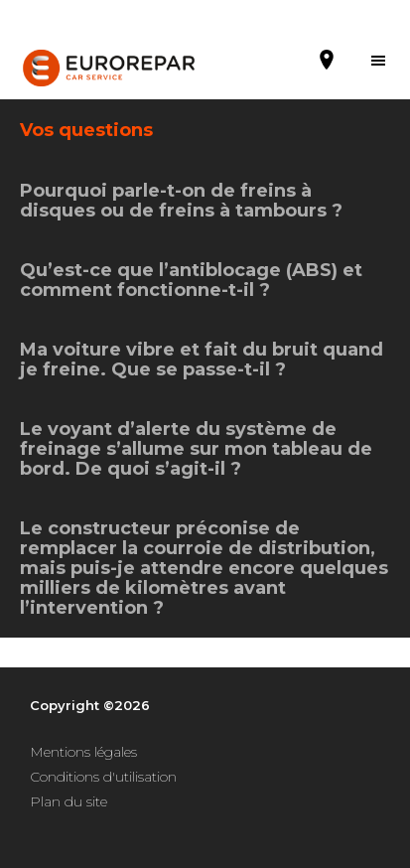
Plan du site (68, 801)
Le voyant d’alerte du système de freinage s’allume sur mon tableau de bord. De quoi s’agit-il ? (196, 449)
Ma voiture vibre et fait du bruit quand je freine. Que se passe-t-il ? (202, 360)
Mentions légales (83, 752)
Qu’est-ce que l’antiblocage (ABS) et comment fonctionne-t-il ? (191, 280)
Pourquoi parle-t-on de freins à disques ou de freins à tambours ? (181, 201)
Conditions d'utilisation (103, 777)
